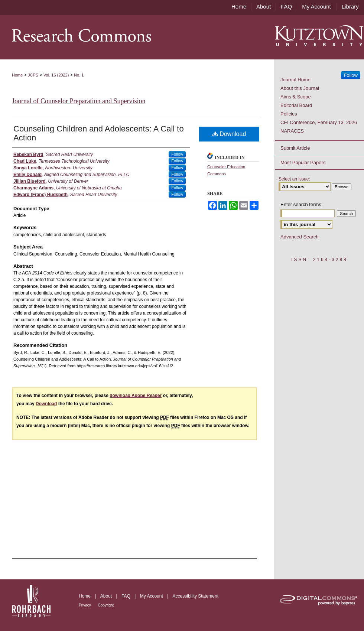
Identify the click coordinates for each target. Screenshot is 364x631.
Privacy (85, 605)
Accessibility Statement (196, 596)
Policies (289, 114)
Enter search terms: (301, 204)
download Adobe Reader (136, 396)
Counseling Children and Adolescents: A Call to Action (99, 133)
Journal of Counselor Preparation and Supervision (79, 101)
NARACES (292, 131)
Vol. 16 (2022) (56, 75)
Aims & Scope (296, 97)
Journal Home (295, 80)
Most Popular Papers (303, 162)
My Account (152, 596)
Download (229, 134)
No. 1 (79, 75)
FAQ (126, 596)
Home (17, 75)
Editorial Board (296, 105)
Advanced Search (300, 237)
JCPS (33, 75)
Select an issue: (294, 179)
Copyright (106, 605)
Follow (177, 154)
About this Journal (300, 88)
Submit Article (295, 148)
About (107, 596)
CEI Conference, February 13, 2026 (319, 122)
